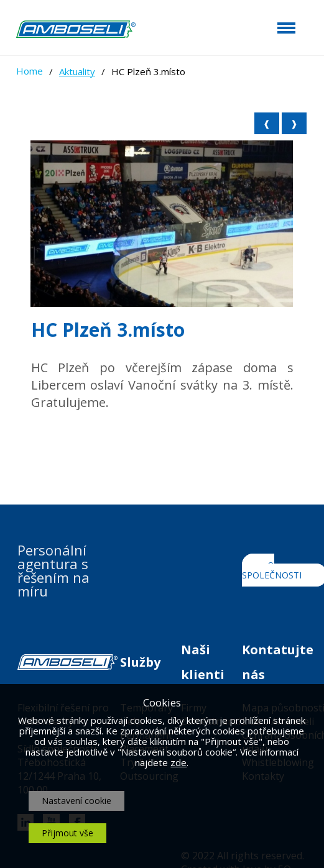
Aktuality (77, 71)
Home (30, 71)
